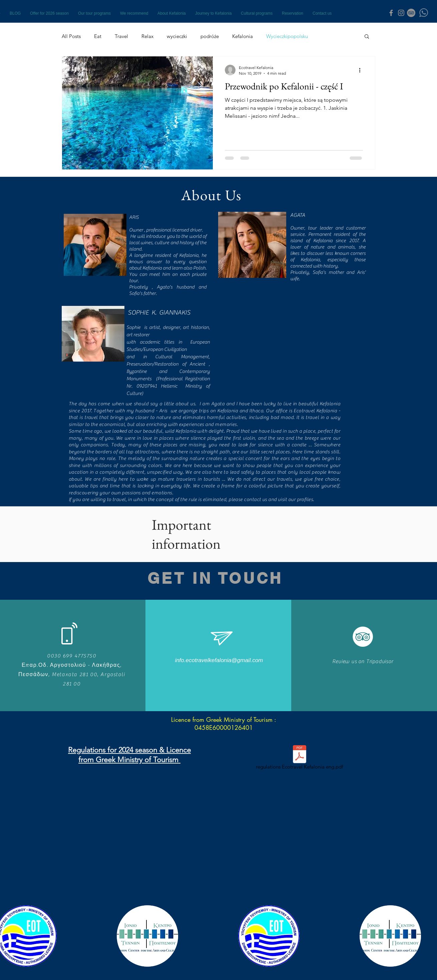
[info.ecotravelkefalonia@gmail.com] (219, 660)
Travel (121, 36)
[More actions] (362, 70)
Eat (98, 36)
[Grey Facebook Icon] (391, 13)
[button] (367, 37)
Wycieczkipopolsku (287, 36)
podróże (210, 36)
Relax (147, 36)
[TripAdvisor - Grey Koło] (411, 13)
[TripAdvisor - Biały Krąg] (363, 637)
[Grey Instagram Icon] (401, 13)
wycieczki (177, 36)
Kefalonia (243, 36)
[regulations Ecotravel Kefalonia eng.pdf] (299, 759)
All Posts (71, 36)
